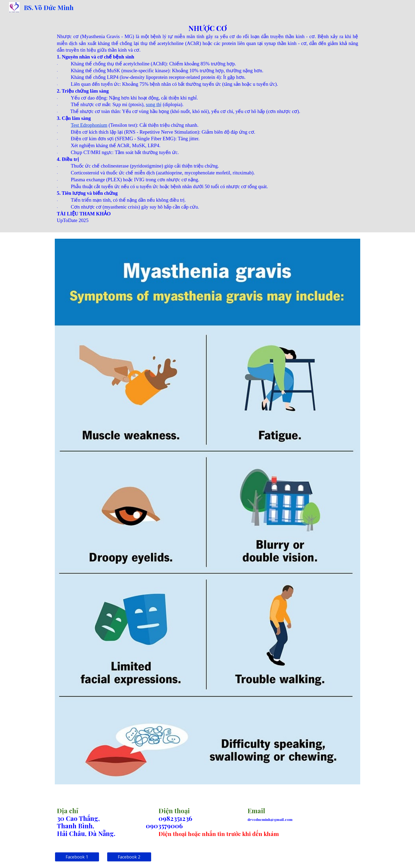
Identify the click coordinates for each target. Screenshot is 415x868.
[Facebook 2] (129, 857)
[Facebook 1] (77, 857)
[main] (207, 124)
